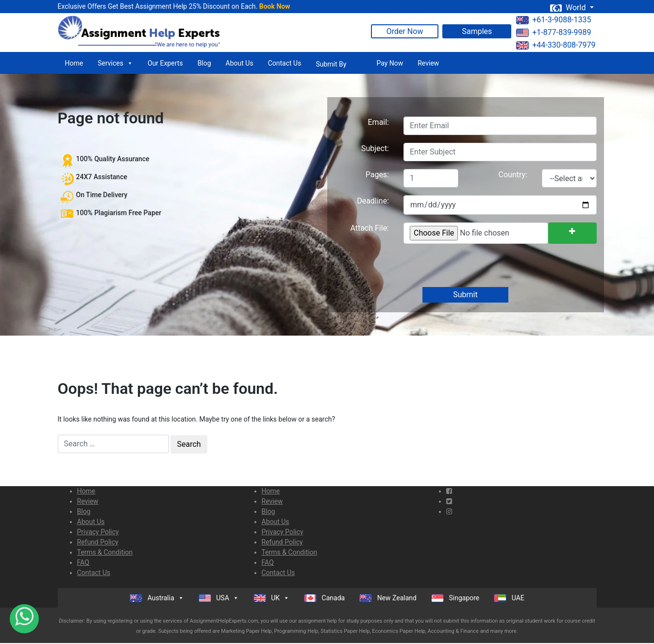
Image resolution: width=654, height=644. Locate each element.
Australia (157, 598)
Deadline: (373, 201)
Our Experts (165, 63)
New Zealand (388, 598)
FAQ (83, 562)
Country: (513, 175)
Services (115, 63)
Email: (378, 122)
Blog (204, 63)
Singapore (455, 598)
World (569, 8)
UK (271, 598)
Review (428, 63)
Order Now (405, 31)
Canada (324, 598)
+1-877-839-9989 (553, 32)
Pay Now (390, 63)
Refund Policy (98, 542)
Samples (477, 31)
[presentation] (476, 266)
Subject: (375, 148)
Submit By (331, 64)
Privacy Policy (98, 532)
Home (74, 63)
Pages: (377, 175)
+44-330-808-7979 (556, 45)
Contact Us (285, 63)
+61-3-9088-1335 (553, 20)
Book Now (275, 6)
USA (219, 598)
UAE (509, 598)
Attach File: (369, 228)
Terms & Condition (105, 552)
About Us (240, 63)
